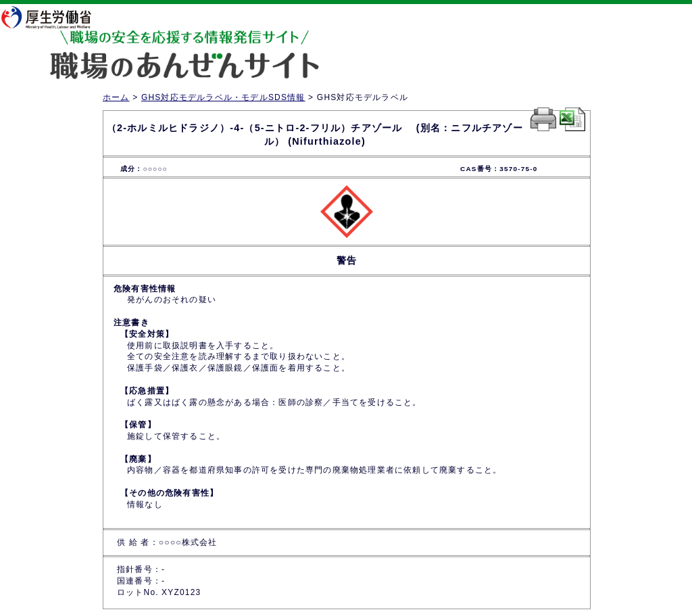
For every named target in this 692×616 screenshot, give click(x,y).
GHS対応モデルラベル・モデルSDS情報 (223, 97)
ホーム (116, 97)
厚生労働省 (55, 17)
